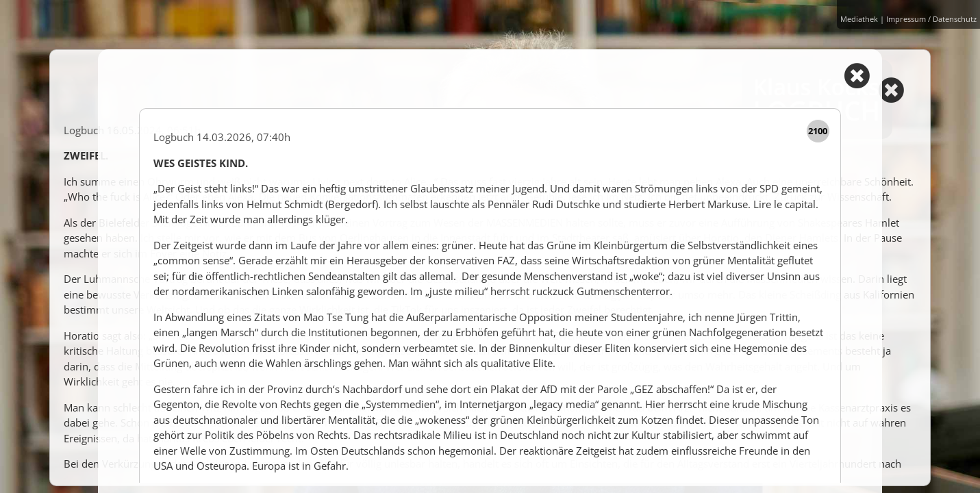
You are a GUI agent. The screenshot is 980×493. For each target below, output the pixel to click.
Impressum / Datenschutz (931, 19)
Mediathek (859, 19)
